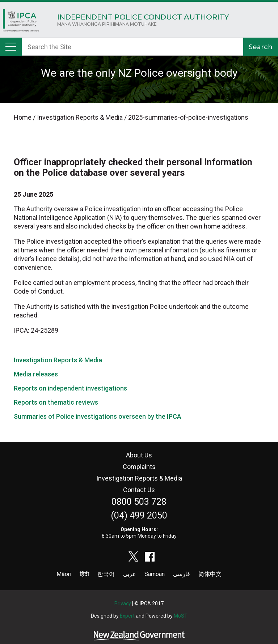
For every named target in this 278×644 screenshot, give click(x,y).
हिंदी (84, 574)
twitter (134, 556)
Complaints (139, 467)
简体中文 (210, 574)
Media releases (36, 374)
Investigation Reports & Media (58, 360)
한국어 (106, 574)
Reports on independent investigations (70, 388)
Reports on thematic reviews (56, 402)
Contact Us (139, 490)
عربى (130, 574)
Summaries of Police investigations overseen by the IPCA (98, 416)
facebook (150, 556)
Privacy (123, 604)
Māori (64, 574)
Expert (127, 616)
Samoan (155, 574)
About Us (139, 455)
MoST (181, 616)
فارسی (182, 574)
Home (21, 22)
